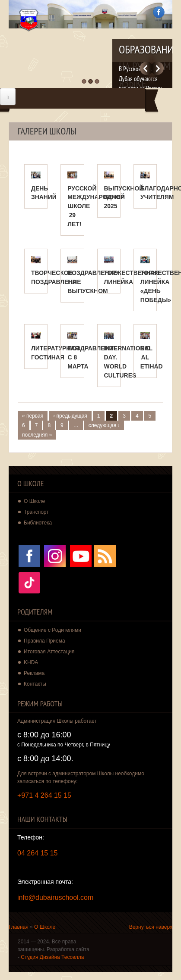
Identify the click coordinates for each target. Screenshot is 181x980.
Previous (146, 68)
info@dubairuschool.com (55, 897)
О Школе (45, 927)
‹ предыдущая (70, 416)
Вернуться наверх (151, 927)
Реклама (34, 673)
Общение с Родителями (52, 630)
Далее (158, 68)
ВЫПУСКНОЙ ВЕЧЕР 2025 (124, 197)
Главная (19, 927)
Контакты (35, 684)
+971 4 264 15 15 (44, 795)
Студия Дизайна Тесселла (52, 957)
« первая (33, 416)
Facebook (159, 12)
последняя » (37, 435)
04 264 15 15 (37, 853)
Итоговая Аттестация (49, 652)
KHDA (31, 662)
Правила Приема (44, 641)
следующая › (104, 425)
